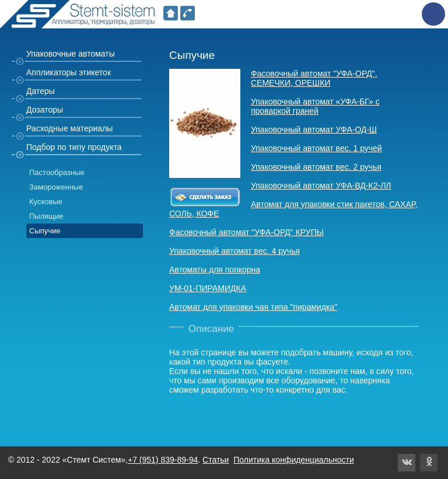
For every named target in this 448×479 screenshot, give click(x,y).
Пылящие (46, 216)
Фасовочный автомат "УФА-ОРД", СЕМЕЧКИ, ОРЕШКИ (314, 78)
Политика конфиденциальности (294, 460)
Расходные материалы (69, 128)
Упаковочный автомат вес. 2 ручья (316, 167)
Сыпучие (45, 231)
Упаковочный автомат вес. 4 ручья (235, 251)
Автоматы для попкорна (215, 270)
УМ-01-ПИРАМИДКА (208, 288)
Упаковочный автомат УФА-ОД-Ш (314, 130)
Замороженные (56, 187)
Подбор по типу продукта (74, 147)
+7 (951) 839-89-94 (163, 460)
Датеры (41, 91)
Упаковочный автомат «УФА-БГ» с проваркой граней (315, 106)
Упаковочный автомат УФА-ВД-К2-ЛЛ (321, 186)
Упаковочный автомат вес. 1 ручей (316, 148)
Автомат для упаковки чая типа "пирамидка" (253, 307)
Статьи (216, 460)
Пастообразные (57, 172)
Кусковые (46, 202)
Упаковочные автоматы (71, 54)
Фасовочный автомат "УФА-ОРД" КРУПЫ (246, 232)
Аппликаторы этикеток (69, 72)
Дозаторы (45, 110)
